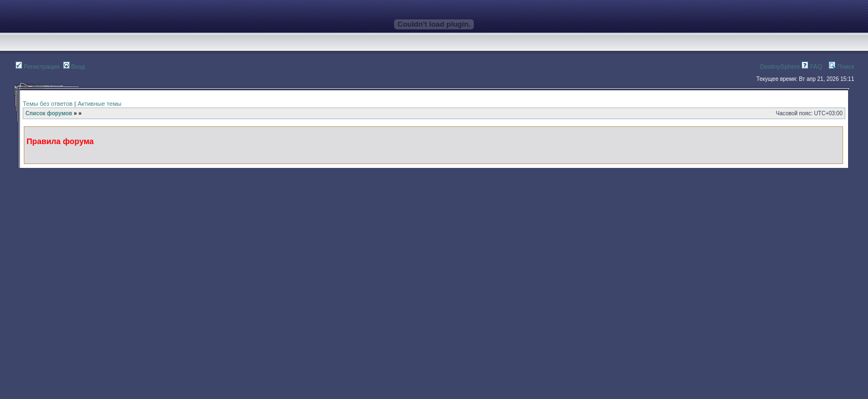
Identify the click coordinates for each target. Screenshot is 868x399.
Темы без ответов (48, 104)
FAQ (812, 66)
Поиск (841, 66)
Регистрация (37, 66)
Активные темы (99, 104)
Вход (74, 66)
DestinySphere (780, 66)
